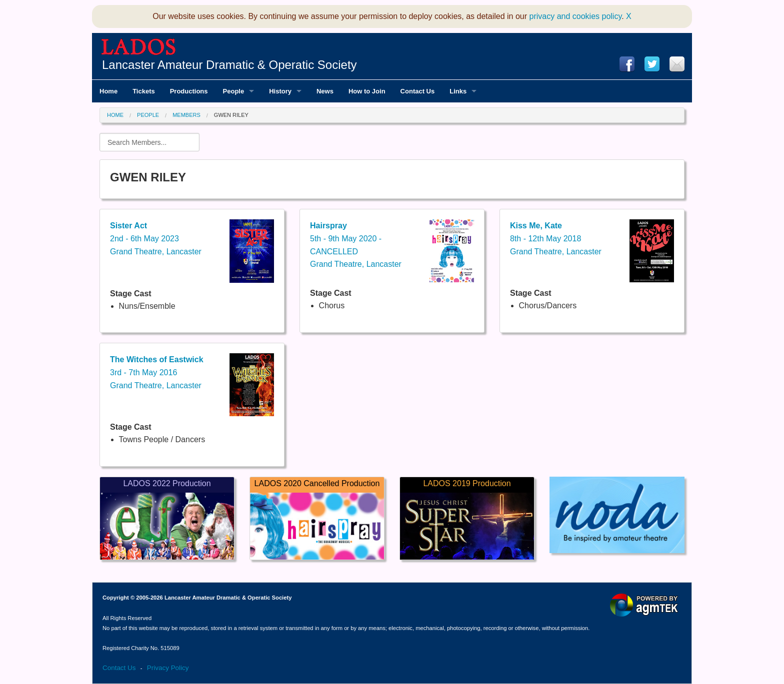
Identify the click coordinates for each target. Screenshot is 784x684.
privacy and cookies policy (576, 16)
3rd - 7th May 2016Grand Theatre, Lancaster (157, 372)
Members (186, 115)
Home (115, 115)
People (148, 115)
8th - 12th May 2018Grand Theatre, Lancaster (556, 238)
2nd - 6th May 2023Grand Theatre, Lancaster (156, 238)
